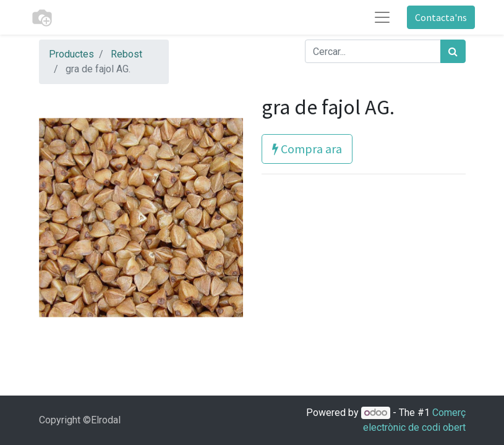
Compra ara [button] (307, 149)
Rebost (126, 54)
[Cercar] (453, 51)
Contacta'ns (441, 17)
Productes (71, 54)
